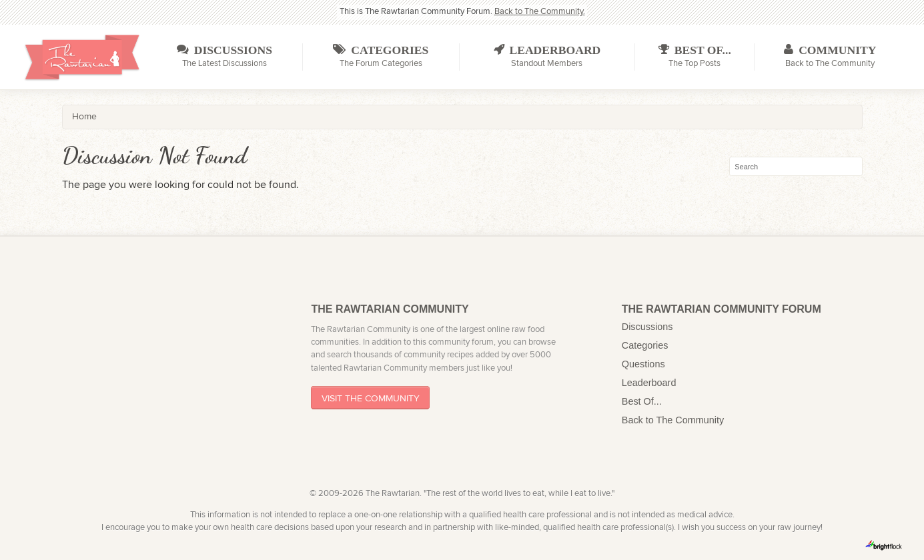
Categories (645, 345)
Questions (643, 364)
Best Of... (642, 401)
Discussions (647, 327)
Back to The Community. (540, 12)
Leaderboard (649, 383)
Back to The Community (673, 420)
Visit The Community (371, 398)
